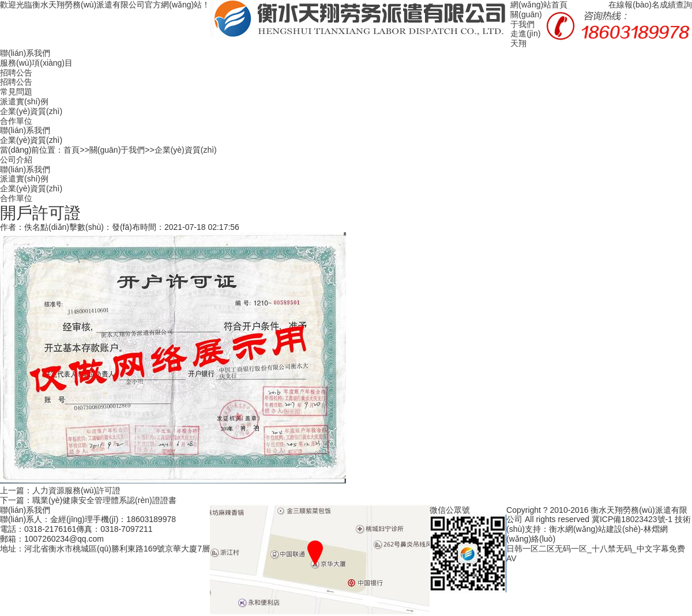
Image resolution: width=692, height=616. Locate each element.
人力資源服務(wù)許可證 (76, 490)
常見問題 (16, 92)
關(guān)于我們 (526, 19)
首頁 (72, 150)
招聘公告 (16, 73)
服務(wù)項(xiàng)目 (36, 63)
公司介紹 (16, 160)
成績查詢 (676, 5)
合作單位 (16, 121)
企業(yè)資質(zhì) (31, 111)
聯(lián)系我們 (25, 53)
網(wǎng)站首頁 (539, 5)
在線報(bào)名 (634, 5)
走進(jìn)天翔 (525, 38)
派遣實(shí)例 (24, 101)
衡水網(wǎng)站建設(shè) (595, 529)
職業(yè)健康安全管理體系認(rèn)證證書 (104, 500)
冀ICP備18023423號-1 (632, 519)
